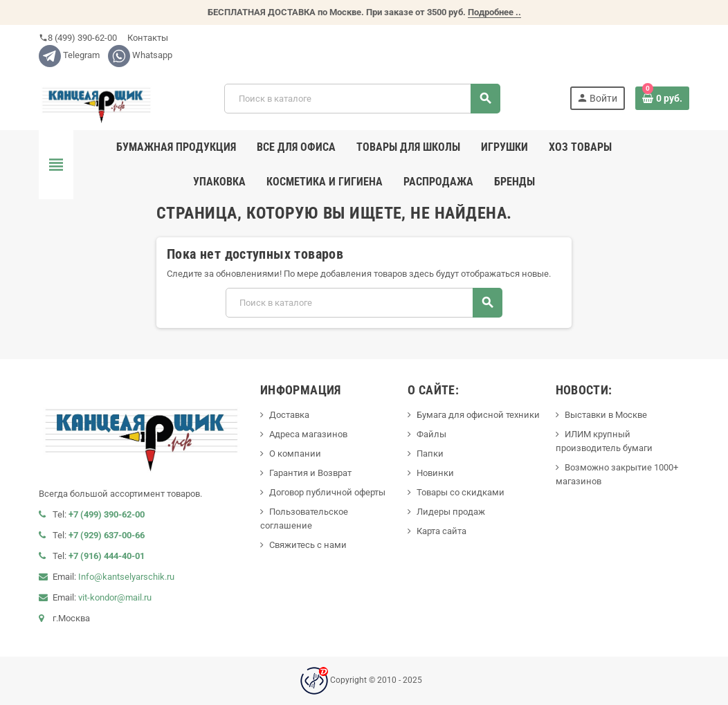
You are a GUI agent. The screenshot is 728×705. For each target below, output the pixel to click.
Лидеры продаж (451, 512)
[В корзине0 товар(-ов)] (662, 98)
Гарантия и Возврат (310, 473)
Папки (430, 454)
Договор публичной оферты (327, 492)
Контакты (147, 38)
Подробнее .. (494, 12)
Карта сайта (442, 531)
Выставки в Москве (606, 415)
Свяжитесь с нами (308, 545)
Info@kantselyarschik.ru (126, 577)
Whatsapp (140, 55)
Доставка (289, 415)
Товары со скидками (461, 492)
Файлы (431, 434)
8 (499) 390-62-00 (78, 38)
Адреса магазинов (308, 434)
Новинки (435, 473)
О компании (295, 454)
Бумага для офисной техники (478, 415)
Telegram (69, 55)
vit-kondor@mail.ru (115, 597)
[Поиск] (362, 99)
